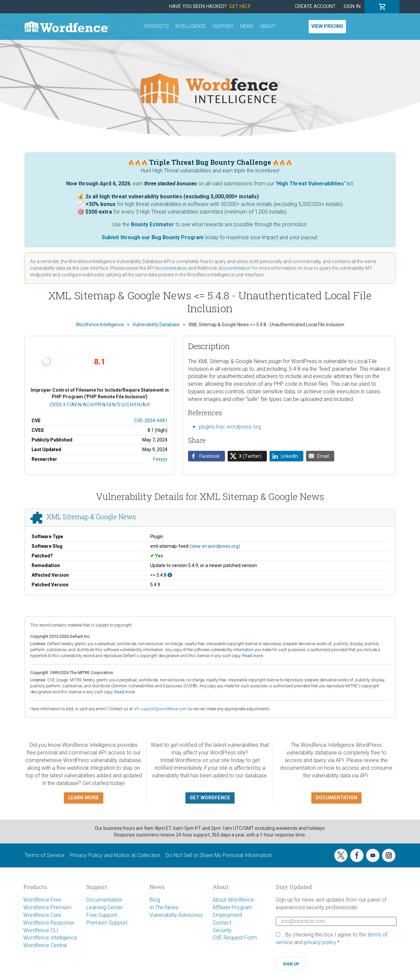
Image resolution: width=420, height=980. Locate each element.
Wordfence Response (49, 923)
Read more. (253, 656)
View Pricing (327, 26)
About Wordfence (233, 900)
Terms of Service (45, 855)
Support (223, 26)
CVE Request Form (235, 938)
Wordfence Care (42, 915)
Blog (155, 900)
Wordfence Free (42, 900)
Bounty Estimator (153, 224)
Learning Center (105, 907)
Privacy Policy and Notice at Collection (115, 855)
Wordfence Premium (47, 907)
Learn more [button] (84, 798)
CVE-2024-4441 (151, 421)
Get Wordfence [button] (210, 798)
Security (222, 930)
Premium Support (107, 923)
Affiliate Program (232, 907)
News (247, 26)
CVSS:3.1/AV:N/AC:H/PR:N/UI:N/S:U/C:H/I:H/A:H (100, 405)
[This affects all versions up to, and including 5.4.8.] (170, 575)
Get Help (240, 6)
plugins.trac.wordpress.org (230, 427)
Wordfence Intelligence (50, 938)
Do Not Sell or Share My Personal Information (219, 855)
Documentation (104, 900)
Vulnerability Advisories (176, 915)
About (268, 26)
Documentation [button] (336, 798)
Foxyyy (160, 459)
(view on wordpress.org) (215, 546)
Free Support (102, 915)
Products (157, 26)
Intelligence (191, 26)
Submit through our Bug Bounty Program (153, 237)
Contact (222, 923)
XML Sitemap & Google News (91, 517)
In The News (164, 907)
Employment (227, 915)
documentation (171, 268)
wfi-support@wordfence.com (160, 709)
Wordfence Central (45, 945)
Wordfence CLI (41, 930)
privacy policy (320, 942)
